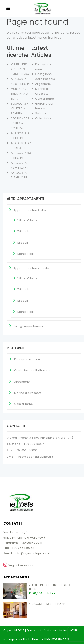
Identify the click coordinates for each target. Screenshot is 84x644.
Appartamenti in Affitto (30, 210)
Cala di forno (45, 99)
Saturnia (41, 113)
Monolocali (26, 254)
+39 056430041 (34, 444)
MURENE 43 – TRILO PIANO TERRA (20, 94)
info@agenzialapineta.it (36, 457)
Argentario (43, 84)
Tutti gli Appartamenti (29, 326)
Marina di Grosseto (28, 393)
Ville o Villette (27, 220)
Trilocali (23, 231)
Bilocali (23, 243)
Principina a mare (27, 359)
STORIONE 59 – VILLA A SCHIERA (20, 123)
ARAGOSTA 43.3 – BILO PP (47, 604)
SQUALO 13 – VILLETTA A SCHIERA (20, 108)
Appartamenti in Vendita (31, 268)
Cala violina (44, 118)
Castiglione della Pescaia (33, 370)
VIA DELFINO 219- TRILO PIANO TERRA (20, 69)
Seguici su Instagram (21, 565)
